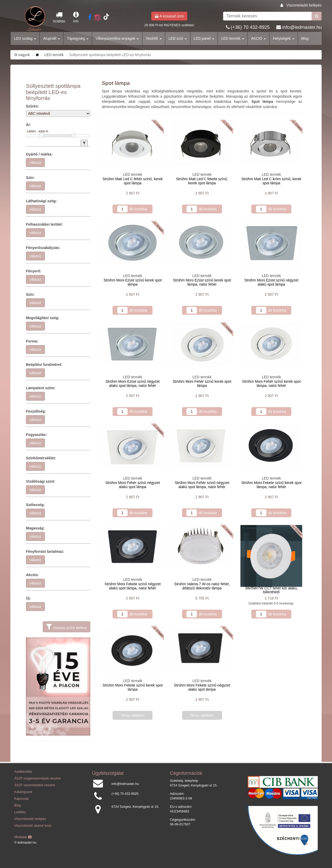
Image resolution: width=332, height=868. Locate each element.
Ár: (29, 125)
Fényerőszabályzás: (43, 248)
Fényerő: (34, 271)
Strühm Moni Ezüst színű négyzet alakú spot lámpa (271, 282)
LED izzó (178, 38)
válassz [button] (35, 163)
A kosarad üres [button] (169, 16)
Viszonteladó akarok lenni (33, 826)
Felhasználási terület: (44, 224)
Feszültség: (36, 411)
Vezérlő (154, 38)
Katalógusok (23, 792)
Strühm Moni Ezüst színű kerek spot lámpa (133, 282)
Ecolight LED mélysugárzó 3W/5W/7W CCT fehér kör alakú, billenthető (271, 588)
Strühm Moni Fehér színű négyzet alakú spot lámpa (133, 485)
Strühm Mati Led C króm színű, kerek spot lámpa (271, 181)
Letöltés (20, 812)
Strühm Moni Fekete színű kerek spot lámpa (133, 687)
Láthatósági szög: (41, 201)
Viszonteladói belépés (304, 5)
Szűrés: (33, 106)
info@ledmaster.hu (302, 27)
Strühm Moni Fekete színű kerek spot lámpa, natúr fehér (271, 485)
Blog (305, 38)
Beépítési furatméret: (44, 365)
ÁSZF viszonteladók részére (35, 785)
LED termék (233, 38)
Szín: (30, 178)
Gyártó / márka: (39, 154)
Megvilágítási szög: (43, 318)
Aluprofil (51, 38)
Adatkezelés (23, 772)
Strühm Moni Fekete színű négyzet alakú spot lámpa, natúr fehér (133, 586)
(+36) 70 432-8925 (250, 27)
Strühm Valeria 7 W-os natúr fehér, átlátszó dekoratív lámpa (202, 586)
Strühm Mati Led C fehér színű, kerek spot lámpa (133, 181)
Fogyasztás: (36, 435)
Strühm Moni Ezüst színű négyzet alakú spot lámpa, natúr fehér (133, 383)
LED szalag (25, 38)
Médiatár (23, 837)
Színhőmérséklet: (41, 458)
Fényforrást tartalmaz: (45, 551)
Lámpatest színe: (41, 388)
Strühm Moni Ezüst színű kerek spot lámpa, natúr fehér (202, 282)
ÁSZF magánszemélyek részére (37, 778)
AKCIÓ (258, 38)
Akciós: (33, 575)
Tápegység (78, 38)
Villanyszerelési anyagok (117, 38)
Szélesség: (35, 505)
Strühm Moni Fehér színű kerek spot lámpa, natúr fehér (271, 383)
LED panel (204, 38)
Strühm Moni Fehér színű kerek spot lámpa (202, 383)
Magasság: (35, 528)
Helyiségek (283, 38)
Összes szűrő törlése (67, 627)
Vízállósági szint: (41, 481)
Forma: (32, 341)
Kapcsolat (21, 799)
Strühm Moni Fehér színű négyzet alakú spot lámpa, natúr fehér (202, 485)
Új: (28, 598)
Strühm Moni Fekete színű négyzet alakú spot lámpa (202, 687)
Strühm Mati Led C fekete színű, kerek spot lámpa (202, 181)
